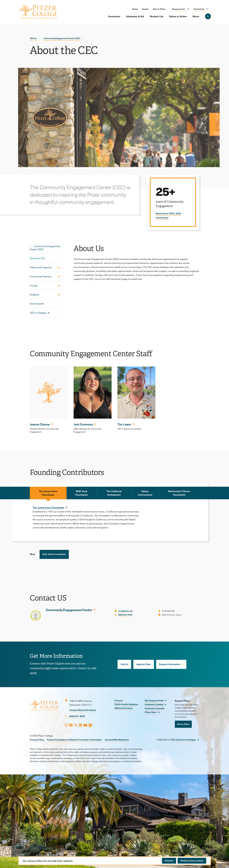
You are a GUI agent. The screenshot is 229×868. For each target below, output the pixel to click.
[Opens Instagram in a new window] (66, 725)
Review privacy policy (192, 861)
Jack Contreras (83, 424)
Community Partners (41, 276)
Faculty (34, 285)
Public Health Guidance (126, 704)
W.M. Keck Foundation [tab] (82, 493)
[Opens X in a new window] (76, 725)
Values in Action (178, 16)
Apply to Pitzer (144, 664)
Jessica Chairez (40, 424)
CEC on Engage (38, 313)
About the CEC (38, 258)
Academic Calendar (155, 708)
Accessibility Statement (117, 740)
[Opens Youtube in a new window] (85, 725)
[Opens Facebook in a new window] (71, 725)
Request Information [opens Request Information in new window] (170, 664)
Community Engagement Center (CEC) (62, 38)
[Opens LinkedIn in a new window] (80, 725)
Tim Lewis (124, 424)
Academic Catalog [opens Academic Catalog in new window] (154, 704)
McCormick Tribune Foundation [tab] (179, 493)
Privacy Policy (37, 740)
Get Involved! (37, 304)
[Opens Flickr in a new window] (90, 725)
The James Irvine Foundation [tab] (48, 493)
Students (34, 295)
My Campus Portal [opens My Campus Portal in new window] (154, 700)
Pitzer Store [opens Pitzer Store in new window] (151, 712)
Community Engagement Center (69, 610)
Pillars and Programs (41, 267)
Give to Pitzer (159, 9)
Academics (114, 16)
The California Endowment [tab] (114, 493)
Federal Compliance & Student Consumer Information (74, 740)
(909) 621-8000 (77, 716)
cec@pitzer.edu (125, 611)
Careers (119, 700)
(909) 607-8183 (125, 615)
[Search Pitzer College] (208, 16)
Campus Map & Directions (83, 710)
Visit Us (124, 664)
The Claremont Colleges (183, 740)
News (135, 9)
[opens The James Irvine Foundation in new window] (50, 508)
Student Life (157, 16)
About (196, 16)
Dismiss (169, 861)
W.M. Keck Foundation (54, 554)
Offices (33, 38)
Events (145, 9)
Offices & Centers (124, 708)
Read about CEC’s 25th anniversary (168, 215)
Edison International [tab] (145, 493)
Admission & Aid (135, 16)
